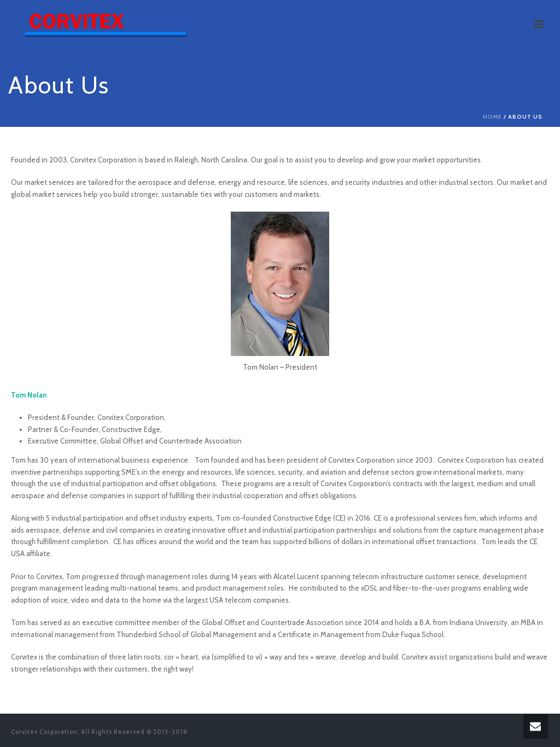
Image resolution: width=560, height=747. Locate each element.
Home (492, 117)
